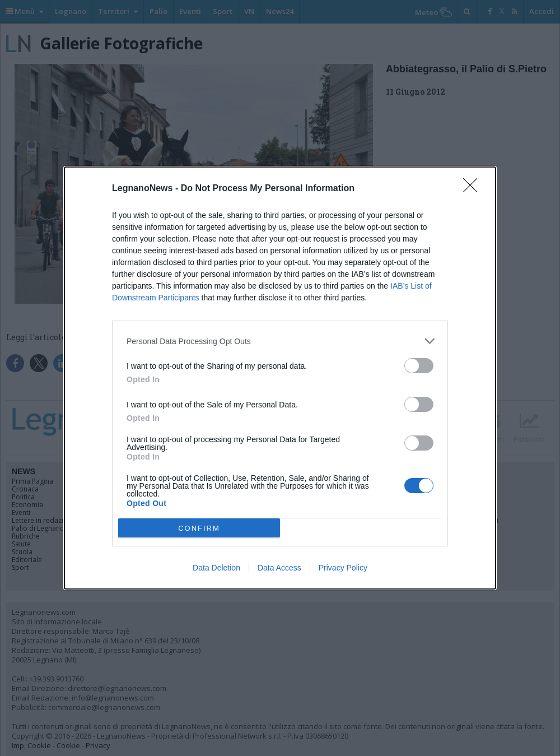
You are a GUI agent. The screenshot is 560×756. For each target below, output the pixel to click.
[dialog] (280, 378)
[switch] (419, 366)
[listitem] (280, 341)
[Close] (474, 189)
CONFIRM (199, 528)
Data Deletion (216, 568)
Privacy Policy (343, 568)
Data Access (279, 568)
